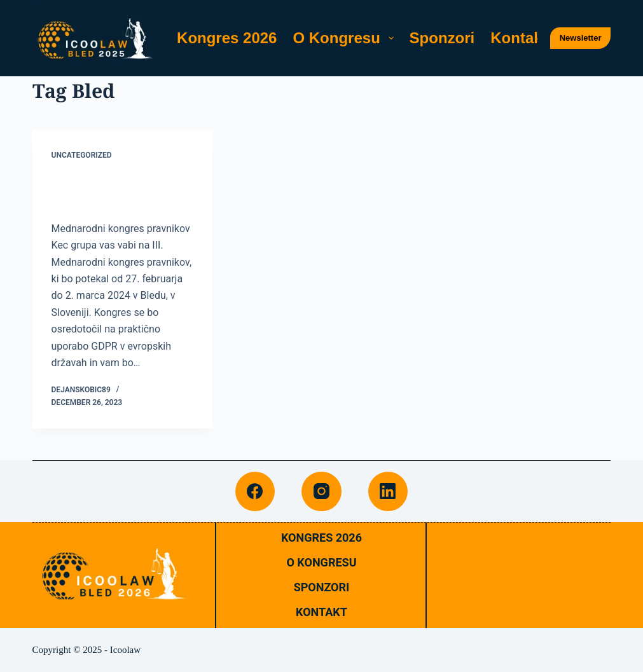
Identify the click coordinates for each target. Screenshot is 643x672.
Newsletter (581, 38)
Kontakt (519, 38)
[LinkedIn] (388, 492)
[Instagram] (321, 492)
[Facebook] (255, 492)
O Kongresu (345, 38)
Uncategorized (82, 155)
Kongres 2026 (227, 38)
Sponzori (442, 38)
